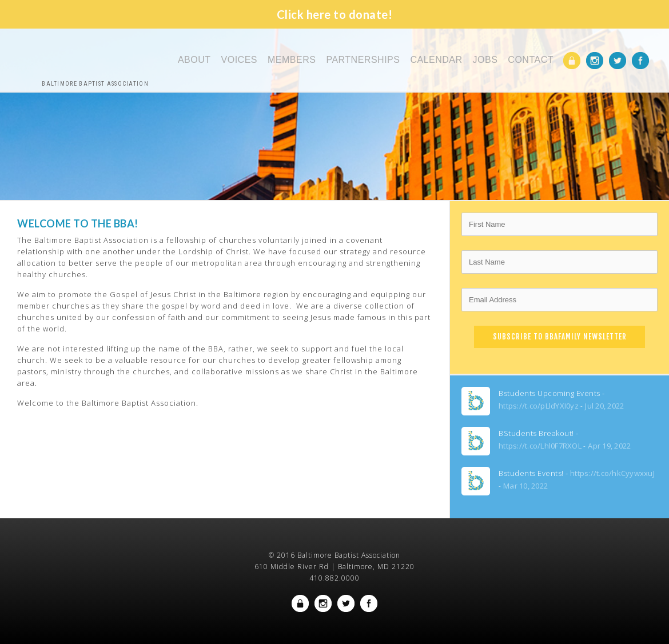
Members (292, 60)
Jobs (485, 60)
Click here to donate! (335, 14)
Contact (531, 60)
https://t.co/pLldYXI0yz (539, 406)
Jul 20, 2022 (604, 406)
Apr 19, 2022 (609, 446)
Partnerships (363, 60)
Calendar (436, 60)
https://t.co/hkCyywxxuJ (612, 473)
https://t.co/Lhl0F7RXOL (540, 446)
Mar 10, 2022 (525, 486)
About (194, 60)
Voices (239, 60)
